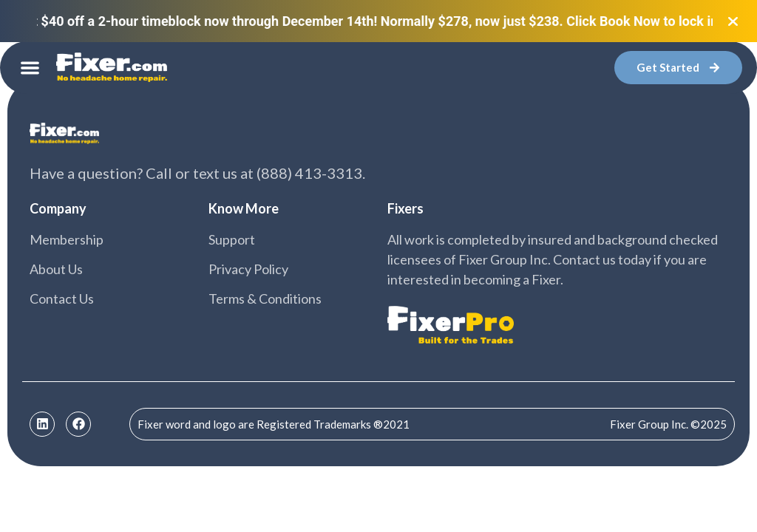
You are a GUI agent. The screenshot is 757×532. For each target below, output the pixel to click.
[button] (30, 68)
